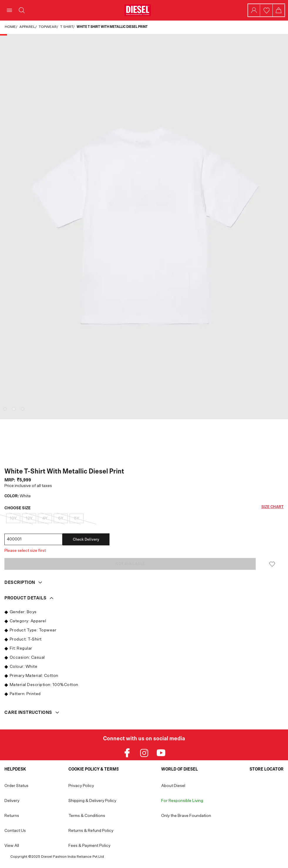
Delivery (12, 801)
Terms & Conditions (87, 816)
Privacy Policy (81, 786)
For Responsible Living (182, 801)
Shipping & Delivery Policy (92, 801)
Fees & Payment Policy (89, 846)
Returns (12, 816)
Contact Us (15, 831)
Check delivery (86, 540)
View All (12, 846)
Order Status (16, 786)
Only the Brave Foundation (186, 816)
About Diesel (173, 786)
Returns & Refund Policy (91, 831)
